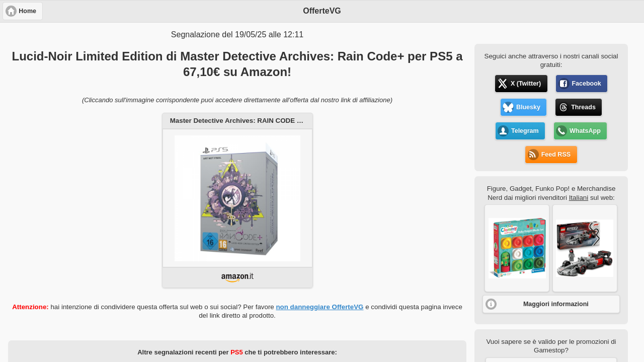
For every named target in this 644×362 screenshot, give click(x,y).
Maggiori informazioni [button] (556, 304)
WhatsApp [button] (585, 131)
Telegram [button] (525, 131)
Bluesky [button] (528, 107)
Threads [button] (583, 107)
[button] (517, 248)
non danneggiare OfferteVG (319, 307)
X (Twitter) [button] (526, 84)
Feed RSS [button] (556, 155)
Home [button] (27, 11)
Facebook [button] (586, 84)
